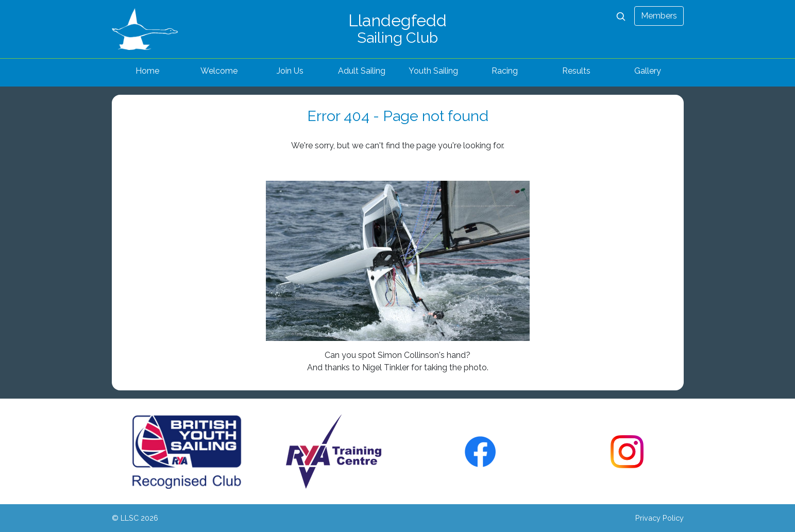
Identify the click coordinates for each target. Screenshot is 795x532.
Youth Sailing (433, 71)
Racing (505, 71)
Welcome (219, 71)
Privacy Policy (659, 518)
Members (659, 16)
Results (576, 71)
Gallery (648, 71)
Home (147, 71)
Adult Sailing (362, 71)
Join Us (290, 71)
